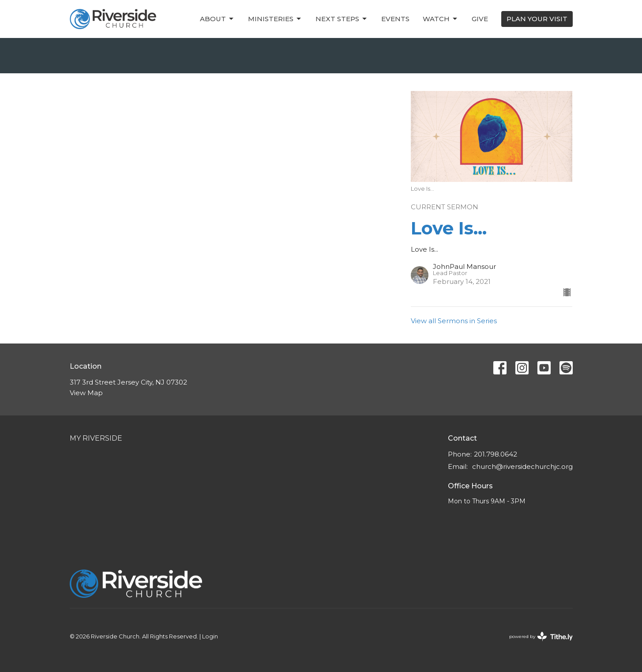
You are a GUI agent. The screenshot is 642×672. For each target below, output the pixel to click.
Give (480, 19)
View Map (86, 393)
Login (210, 636)
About (217, 19)
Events (395, 19)
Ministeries (275, 19)
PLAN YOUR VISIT (537, 19)
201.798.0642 (496, 454)
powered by (541, 636)
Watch (441, 19)
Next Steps (342, 19)
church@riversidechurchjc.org (522, 466)
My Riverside (96, 438)
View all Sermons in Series (454, 321)
